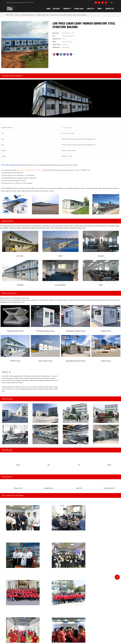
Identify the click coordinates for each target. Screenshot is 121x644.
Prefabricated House (28, 15)
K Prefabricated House (42, 15)
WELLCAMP (10, 15)
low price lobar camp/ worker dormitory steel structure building (68, 15)
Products (18, 15)
